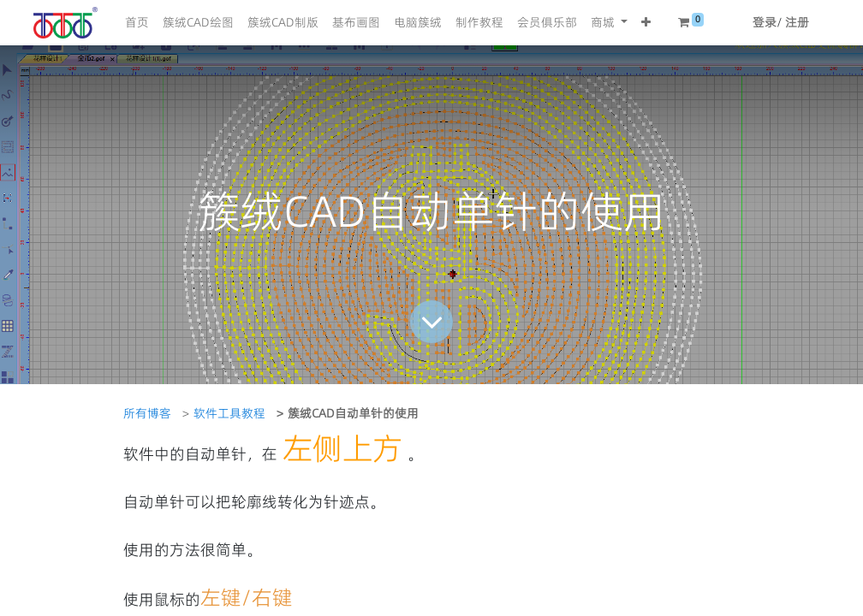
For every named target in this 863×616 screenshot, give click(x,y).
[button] (646, 23)
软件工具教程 (229, 413)
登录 (765, 22)
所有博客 (147, 413)
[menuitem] (137, 23)
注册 (797, 22)
